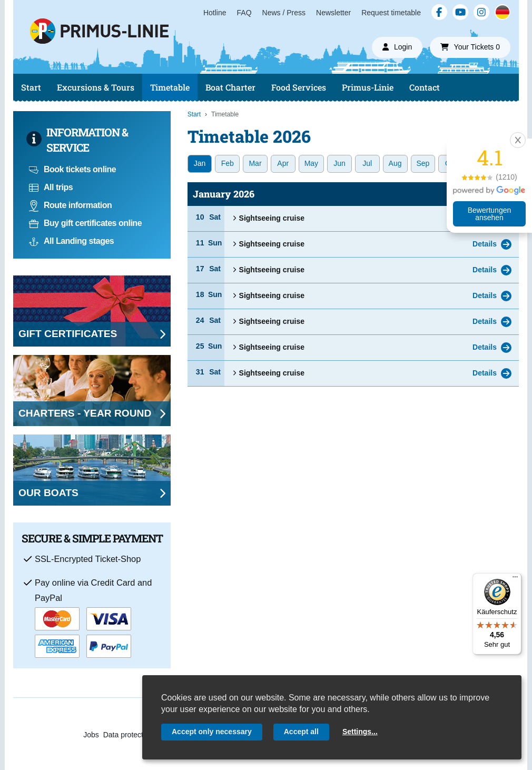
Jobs (91, 735)
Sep (423, 163)
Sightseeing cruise (268, 218)
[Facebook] (439, 12)
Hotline (215, 13)
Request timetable (391, 13)
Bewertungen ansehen (490, 214)
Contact (425, 87)
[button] (518, 140)
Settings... (360, 732)
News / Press (284, 13)
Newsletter (333, 13)
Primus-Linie (368, 87)
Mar (255, 163)
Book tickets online (72, 169)
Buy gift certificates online (85, 223)
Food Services (299, 87)
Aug (395, 163)
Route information (70, 205)
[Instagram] (481, 12)
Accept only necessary (212, 732)
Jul (367, 163)
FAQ (244, 13)
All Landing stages (71, 241)
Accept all (301, 732)
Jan (200, 163)
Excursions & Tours (96, 87)
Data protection (128, 735)
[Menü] (515, 579)
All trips (51, 187)
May (311, 163)
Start (31, 87)
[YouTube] (460, 12)
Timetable (170, 87)
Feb (228, 163)
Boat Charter (230, 87)
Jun (339, 163)
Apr (283, 163)
